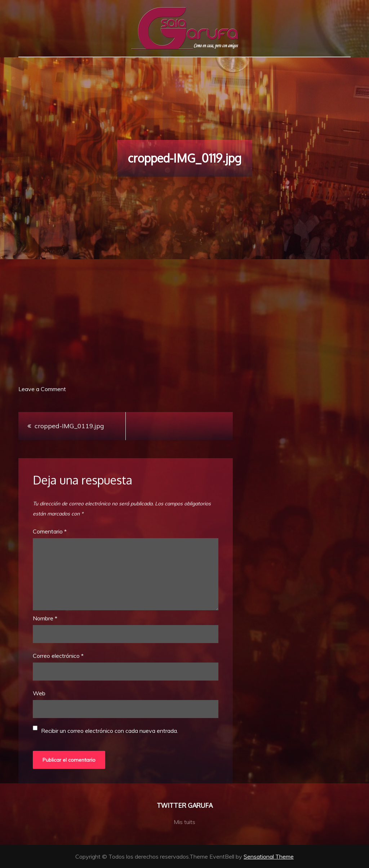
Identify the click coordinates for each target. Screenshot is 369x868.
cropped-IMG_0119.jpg (69, 426)
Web (39, 693)
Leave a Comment (42, 389)
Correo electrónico (58, 656)
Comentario (50, 531)
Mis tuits (184, 822)
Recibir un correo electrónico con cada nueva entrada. (110, 731)
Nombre (45, 618)
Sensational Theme (269, 856)
